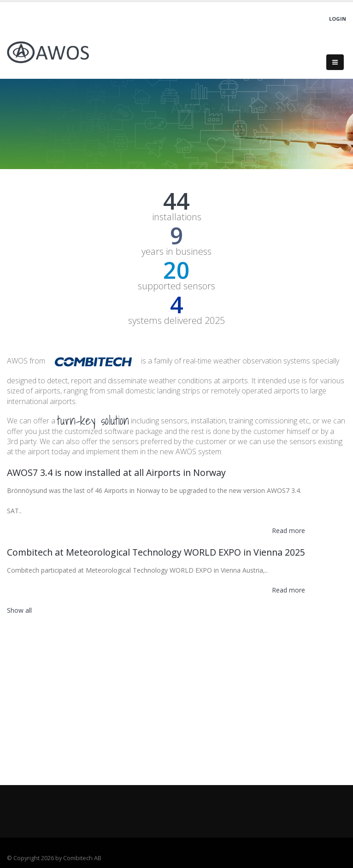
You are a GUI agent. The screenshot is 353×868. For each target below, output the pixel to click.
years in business (176, 252)
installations (177, 217)
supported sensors (176, 286)
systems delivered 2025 (176, 321)
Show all (19, 610)
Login (338, 19)
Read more (288, 531)
